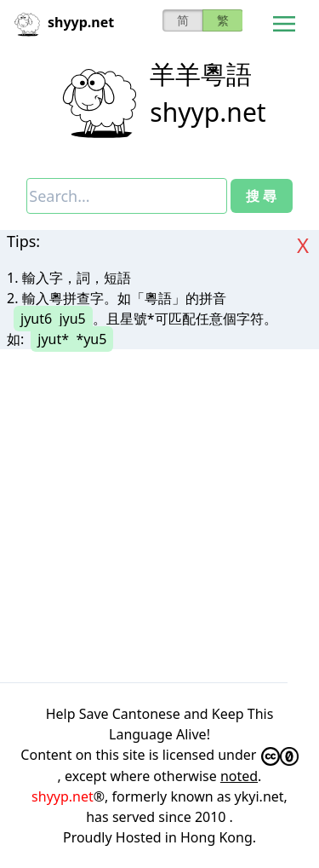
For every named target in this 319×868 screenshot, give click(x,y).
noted (239, 776)
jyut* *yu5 (72, 339)
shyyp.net (208, 112)
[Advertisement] (159, 516)
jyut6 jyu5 (53, 319)
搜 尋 (261, 196)
